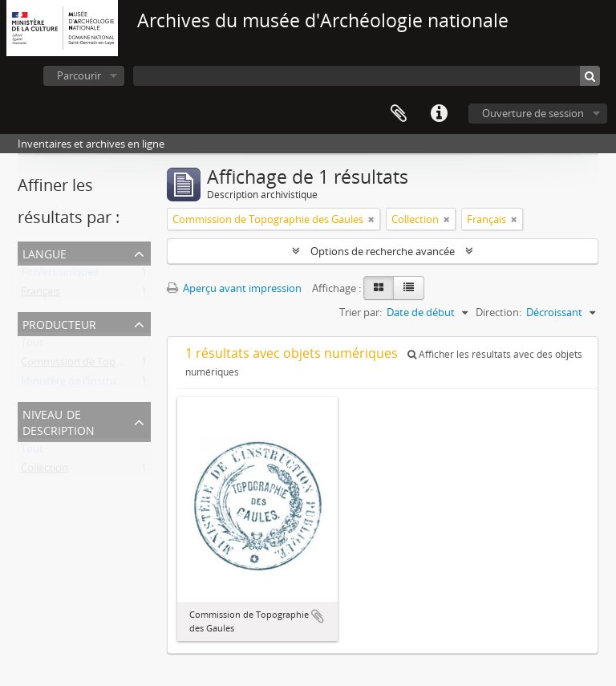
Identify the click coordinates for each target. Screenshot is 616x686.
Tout (32, 346)
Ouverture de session (533, 113)
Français (41, 294)
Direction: (498, 312)
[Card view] (379, 288)
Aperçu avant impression (234, 288)
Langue (45, 252)
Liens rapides (439, 114)
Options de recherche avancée (383, 251)
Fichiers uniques (59, 275)
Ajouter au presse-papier (318, 616)
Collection (45, 471)
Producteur (59, 323)
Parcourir (79, 75)
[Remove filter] (371, 219)
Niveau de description (59, 421)
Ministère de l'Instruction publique (103, 384)
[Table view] (409, 288)
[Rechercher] (590, 76)
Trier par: (361, 312)
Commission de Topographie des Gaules (116, 365)
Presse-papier (399, 114)
